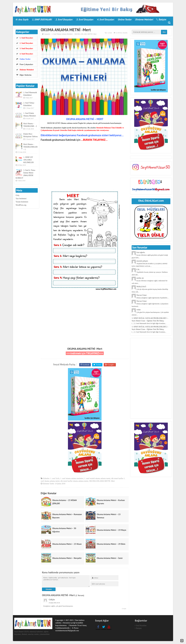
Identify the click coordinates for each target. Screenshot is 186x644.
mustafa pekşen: (149, 264)
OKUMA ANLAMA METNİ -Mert (85, 349)
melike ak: (150, 281)
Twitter (98, 365)
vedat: (150, 312)
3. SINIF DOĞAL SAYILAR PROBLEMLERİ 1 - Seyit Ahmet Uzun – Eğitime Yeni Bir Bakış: (150, 321)
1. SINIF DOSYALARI (42, 19)
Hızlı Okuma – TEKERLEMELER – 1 (30, 147)
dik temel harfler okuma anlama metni (74, 481)
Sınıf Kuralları (141, 626)
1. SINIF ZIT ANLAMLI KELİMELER (28, 160)
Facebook (86, 365)
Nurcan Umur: (150, 304)
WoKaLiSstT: (150, 289)
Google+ (111, 365)
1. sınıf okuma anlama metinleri (72, 479)
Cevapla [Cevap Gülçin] (124, 609)
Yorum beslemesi (22, 202)
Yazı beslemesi (21, 199)
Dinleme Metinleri (144, 19)
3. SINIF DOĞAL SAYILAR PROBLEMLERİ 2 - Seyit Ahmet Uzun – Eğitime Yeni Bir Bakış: (150, 329)
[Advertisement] (85, 166)
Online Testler (125, 19)
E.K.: (150, 272)
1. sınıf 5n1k (55, 479)
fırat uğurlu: (150, 255)
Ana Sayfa (23, 19)
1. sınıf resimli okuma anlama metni (97, 479)
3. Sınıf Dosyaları (85, 19)
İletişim (162, 19)
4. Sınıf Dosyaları (106, 19)
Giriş (17, 195)
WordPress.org (21, 205)
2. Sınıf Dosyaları (64, 19)
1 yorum (109, 33)
